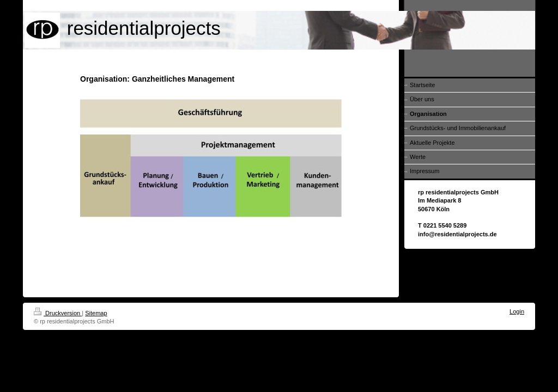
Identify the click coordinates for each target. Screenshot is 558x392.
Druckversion (58, 313)
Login (517, 311)
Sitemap (96, 313)
